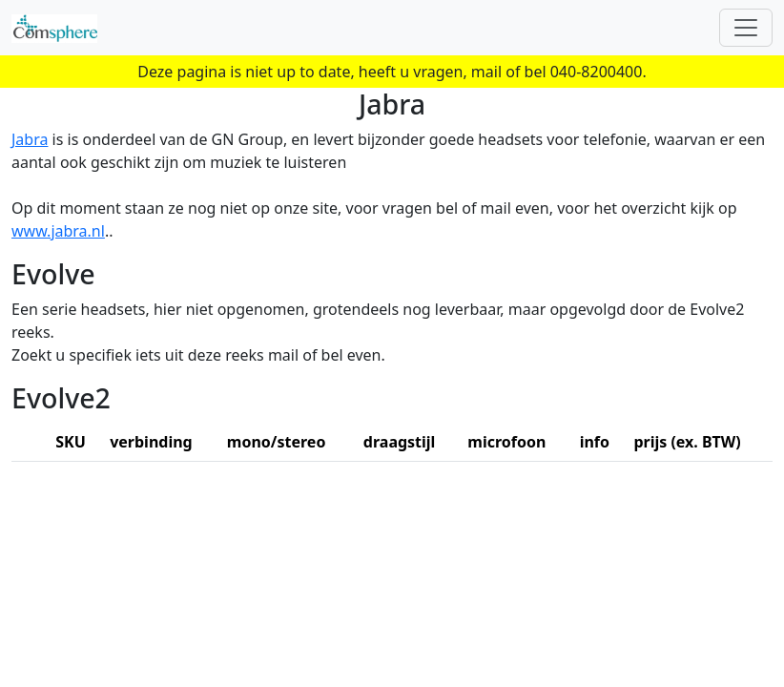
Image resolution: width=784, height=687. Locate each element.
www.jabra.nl (58, 231)
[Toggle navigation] (746, 28)
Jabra (30, 139)
